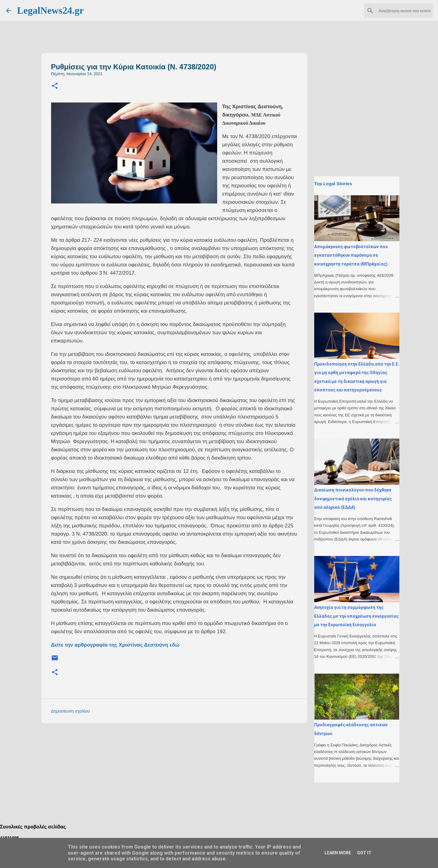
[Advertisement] (186, 770)
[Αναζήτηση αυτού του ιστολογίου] (401, 11)
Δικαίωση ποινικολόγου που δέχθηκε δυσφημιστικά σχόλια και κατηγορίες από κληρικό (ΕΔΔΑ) (353, 499)
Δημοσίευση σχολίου (71, 711)
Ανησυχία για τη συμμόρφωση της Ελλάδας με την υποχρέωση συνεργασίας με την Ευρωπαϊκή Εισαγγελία (356, 616)
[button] (55, 86)
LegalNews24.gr (50, 10)
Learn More (338, 853)
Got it (364, 853)
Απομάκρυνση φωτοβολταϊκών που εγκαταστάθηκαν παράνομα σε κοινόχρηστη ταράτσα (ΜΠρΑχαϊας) (351, 255)
